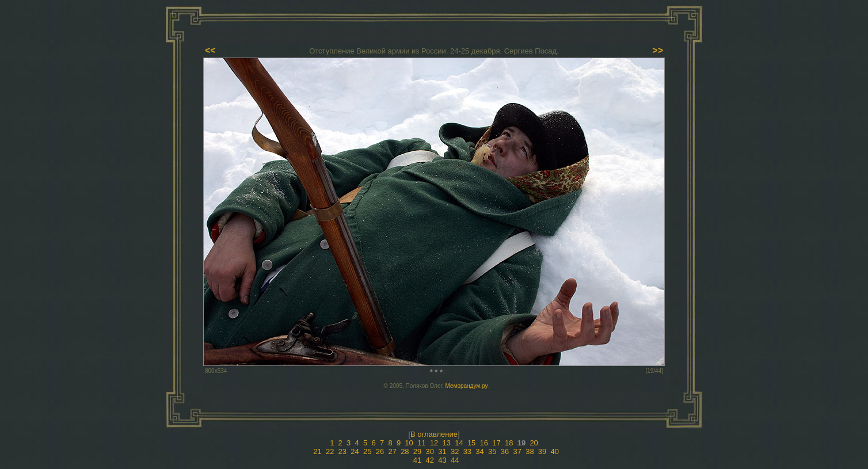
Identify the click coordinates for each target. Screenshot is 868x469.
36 (505, 451)
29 (417, 451)
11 (421, 443)
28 (405, 451)
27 (392, 451)
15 (471, 443)
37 (517, 451)
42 (430, 460)
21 (317, 451)
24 (355, 451)
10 (409, 443)
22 (330, 451)
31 (442, 451)
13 (446, 443)
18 (509, 443)
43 (442, 460)
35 (492, 451)
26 (380, 451)
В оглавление (434, 434)
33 (467, 451)
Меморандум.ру (467, 386)
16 (484, 443)
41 (417, 460)
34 (479, 451)
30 (430, 451)
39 (542, 451)
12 (434, 443)
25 (367, 451)
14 (459, 443)
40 (555, 451)
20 (534, 443)
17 (496, 443)
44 (455, 460)
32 (455, 451)
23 (342, 451)
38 (530, 451)
